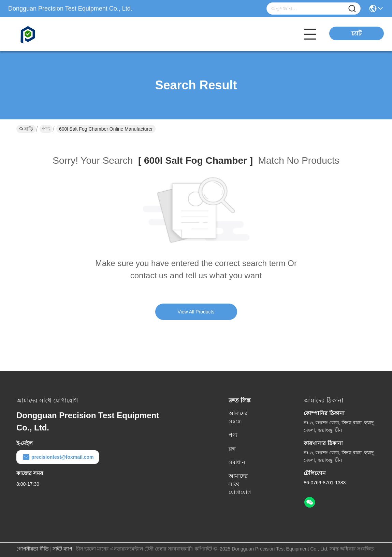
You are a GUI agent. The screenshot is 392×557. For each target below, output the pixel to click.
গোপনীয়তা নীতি (33, 549)
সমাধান (237, 462)
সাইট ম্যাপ (62, 549)
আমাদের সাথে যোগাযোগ (240, 484)
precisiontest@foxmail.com (58, 457)
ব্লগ (232, 449)
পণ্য (46, 129)
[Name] (352, 9)
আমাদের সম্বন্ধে (238, 417)
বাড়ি (26, 129)
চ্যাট (357, 33)
